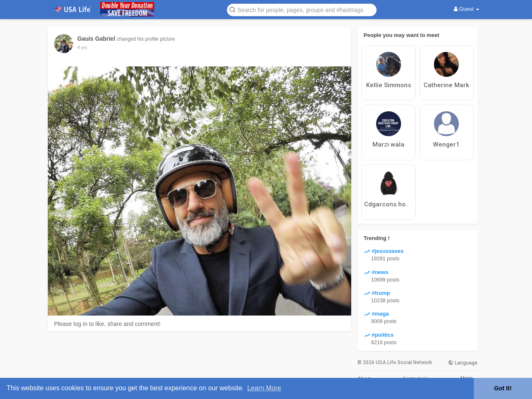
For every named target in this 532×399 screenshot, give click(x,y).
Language (463, 363)
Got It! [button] (503, 388)
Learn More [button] (264, 388)
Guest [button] (467, 9)
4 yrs (82, 47)
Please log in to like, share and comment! (107, 324)
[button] (302, 9)
